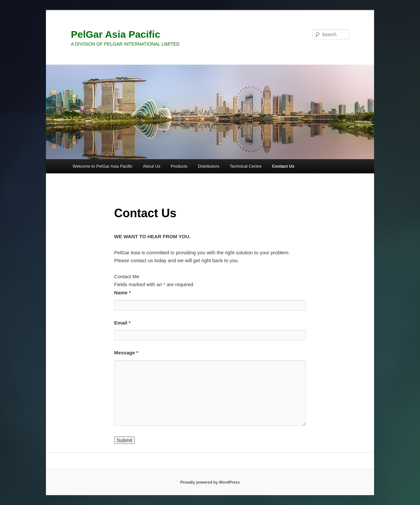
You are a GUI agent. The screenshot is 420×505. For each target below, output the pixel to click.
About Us (151, 166)
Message (126, 353)
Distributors (209, 166)
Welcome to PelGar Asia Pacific (103, 166)
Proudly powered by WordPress (210, 482)
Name (123, 293)
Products (179, 166)
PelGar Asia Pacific (115, 34)
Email (122, 323)
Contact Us (283, 166)
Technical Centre (246, 166)
